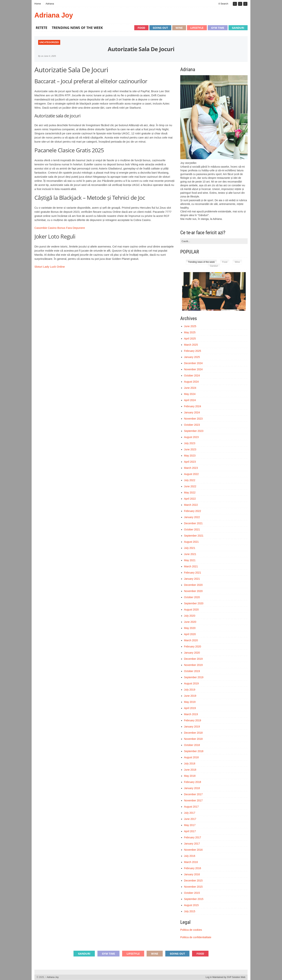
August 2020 (191, 610)
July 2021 (190, 548)
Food (141, 28)
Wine (179, 28)
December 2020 (193, 585)
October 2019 (192, 671)
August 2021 (191, 542)
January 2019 (192, 727)
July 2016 (190, 856)
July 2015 (190, 911)
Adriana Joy (54, 15)
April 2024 (190, 400)
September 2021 (194, 536)
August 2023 (191, 437)
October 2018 (192, 745)
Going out (160, 28)
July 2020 (190, 616)
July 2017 (190, 813)
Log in (209, 977)
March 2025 (191, 345)
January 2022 (192, 517)
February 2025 (193, 351)
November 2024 (193, 369)
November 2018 (193, 739)
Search (223, 4)
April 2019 (190, 708)
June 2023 (190, 449)
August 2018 (191, 757)
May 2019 (190, 702)
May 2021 (190, 560)
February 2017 (193, 837)
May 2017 (190, 825)
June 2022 (190, 486)
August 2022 (191, 474)
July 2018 (190, 764)
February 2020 (193, 646)
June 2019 (190, 696)
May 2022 (190, 493)
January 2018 (192, 788)
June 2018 (190, 770)
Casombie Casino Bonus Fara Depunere (60, 228)
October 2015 (192, 893)
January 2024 (192, 412)
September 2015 (194, 899)
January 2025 (192, 357)
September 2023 (194, 431)
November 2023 (193, 419)
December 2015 (193, 881)
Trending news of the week (77, 28)
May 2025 (190, 332)
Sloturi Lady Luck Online (50, 267)
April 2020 (190, 634)
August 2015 (191, 905)
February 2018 (193, 782)
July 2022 (190, 480)
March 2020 (191, 640)
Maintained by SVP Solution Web (229, 977)
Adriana (50, 4)
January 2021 (192, 579)
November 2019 (193, 665)
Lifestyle (197, 28)
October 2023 (192, 425)
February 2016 (193, 868)
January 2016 (192, 874)
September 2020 (194, 603)
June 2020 (190, 622)
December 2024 (193, 363)
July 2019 (190, 690)
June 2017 (190, 819)
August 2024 (191, 382)
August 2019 (191, 683)
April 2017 (190, 831)
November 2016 (193, 850)
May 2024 (190, 394)
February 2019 (193, 720)
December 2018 (193, 733)
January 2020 (192, 653)
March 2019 (191, 714)
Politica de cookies (191, 930)
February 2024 (193, 406)
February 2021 (193, 573)
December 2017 (193, 794)
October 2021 (192, 529)
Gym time (218, 28)
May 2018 (190, 776)
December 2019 (193, 659)
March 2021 (191, 566)
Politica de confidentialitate (196, 937)
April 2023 (190, 462)
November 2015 (193, 887)
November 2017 (193, 800)
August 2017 (191, 807)
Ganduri (238, 28)
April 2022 (190, 499)
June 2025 (190, 326)
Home (38, 4)
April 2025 (190, 339)
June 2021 (190, 554)
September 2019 (194, 677)
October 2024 (192, 376)
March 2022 (191, 505)
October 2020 (192, 597)
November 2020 (193, 591)
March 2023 (191, 468)
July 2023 (190, 443)
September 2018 (194, 751)
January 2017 (192, 844)
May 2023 (190, 456)
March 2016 (191, 862)
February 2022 (193, 511)
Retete (42, 28)
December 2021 (193, 523)
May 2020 (190, 628)
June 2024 (190, 388)
